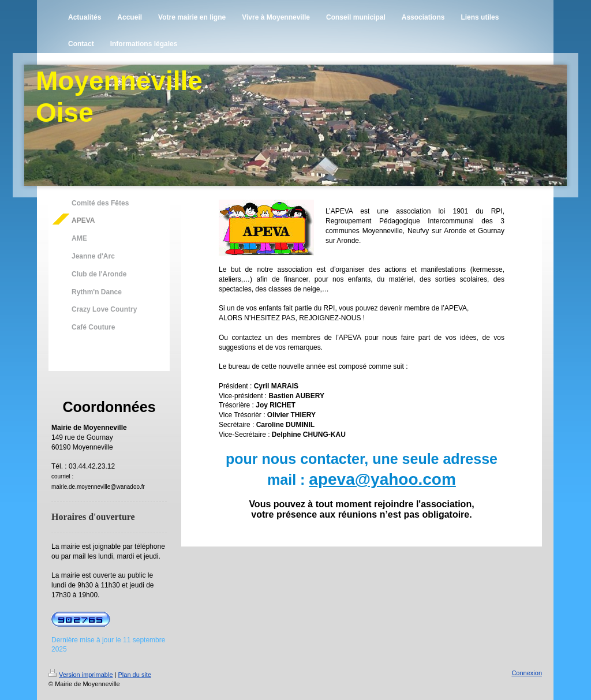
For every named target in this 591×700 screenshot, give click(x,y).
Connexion (527, 673)
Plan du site (135, 675)
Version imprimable (81, 675)
